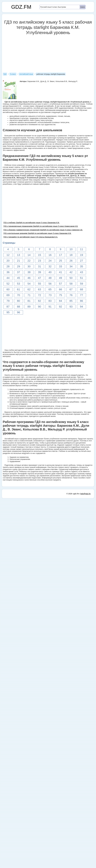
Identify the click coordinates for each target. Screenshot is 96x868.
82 (39, 301)
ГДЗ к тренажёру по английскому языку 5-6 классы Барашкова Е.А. (31, 237)
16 (50, 255)
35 (81, 266)
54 (29, 284)
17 (60, 255)
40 (50, 272)
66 (60, 289)
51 (81, 278)
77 (81, 295)
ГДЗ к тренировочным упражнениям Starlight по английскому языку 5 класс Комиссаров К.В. (41, 226)
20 (8, 261)
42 (71, 272)
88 (18, 307)
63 (39, 289)
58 (71, 284)
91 (50, 307)
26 (71, 261)
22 (29, 261)
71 (29, 295)
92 (60, 307)
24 (50, 261)
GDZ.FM (21, 7)
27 (81, 261)
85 (71, 301)
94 (81, 307)
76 (71, 295)
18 (71, 255)
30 (29, 266)
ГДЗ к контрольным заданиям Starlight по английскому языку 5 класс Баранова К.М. (37, 233)
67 (71, 289)
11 (81, 249)
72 (39, 295)
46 (29, 278)
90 (39, 307)
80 (18, 301)
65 (50, 289)
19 (81, 255)
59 (81, 284)
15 (39, 255)
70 (18, 295)
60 (8, 289)
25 (60, 261)
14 (29, 255)
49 (60, 278)
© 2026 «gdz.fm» (73, 864)
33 (60, 266)
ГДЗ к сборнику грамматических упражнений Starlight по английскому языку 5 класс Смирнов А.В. (43, 230)
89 (29, 307)
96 (18, 312)
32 (50, 266)
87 (8, 307)
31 (39, 266)
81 (29, 301)
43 (81, 272)
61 (18, 289)
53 (18, 284)
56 (50, 284)
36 (8, 272)
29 (18, 266)
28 (8, 266)
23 (39, 261)
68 (81, 289)
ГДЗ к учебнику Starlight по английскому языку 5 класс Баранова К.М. (31, 223)
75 (60, 295)
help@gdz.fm (85, 864)
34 (71, 266)
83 (50, 301)
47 (39, 278)
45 (18, 278)
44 (8, 278)
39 (39, 272)
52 (8, 284)
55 (39, 284)
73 (50, 295)
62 (29, 289)
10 (71, 249)
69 (8, 295)
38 (29, 272)
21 (18, 261)
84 (60, 301)
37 (18, 272)
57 (60, 284)
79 (8, 301)
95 (8, 312)
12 (8, 255)
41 (60, 272)
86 (81, 301)
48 (50, 278)
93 (71, 307)
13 (18, 255)
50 (71, 278)
